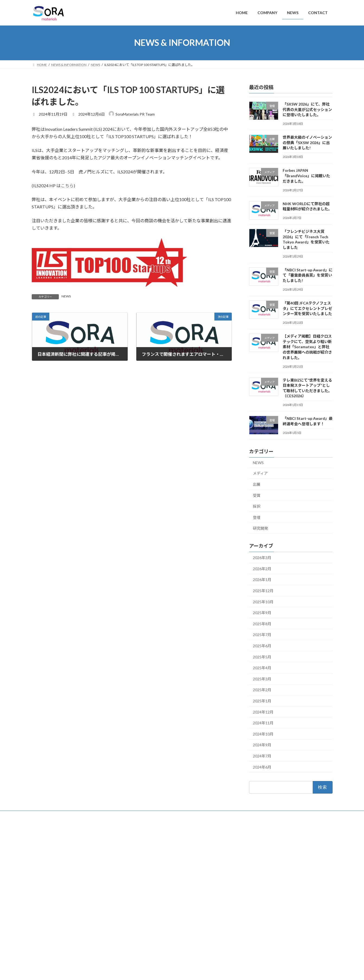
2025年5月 (262, 657)
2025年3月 (262, 679)
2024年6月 (262, 767)
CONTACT (146, 864)
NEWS (66, 296)
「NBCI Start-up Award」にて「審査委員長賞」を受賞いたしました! (307, 275)
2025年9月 (262, 613)
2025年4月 (262, 668)
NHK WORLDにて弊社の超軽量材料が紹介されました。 (283, 892)
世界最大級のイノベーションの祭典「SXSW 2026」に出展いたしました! (307, 142)
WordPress (153, 971)
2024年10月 (263, 734)
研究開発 (260, 528)
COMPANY (146, 846)
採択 (257, 506)
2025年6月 (262, 646)
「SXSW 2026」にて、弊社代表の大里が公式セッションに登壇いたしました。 (307, 109)
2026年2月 (262, 568)
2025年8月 (262, 624)
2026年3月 (262, 558)
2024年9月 (262, 745)
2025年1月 (262, 701)
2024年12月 (263, 712)
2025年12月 (263, 591)
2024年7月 (262, 756)
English (256, 938)
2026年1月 (262, 580)
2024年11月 (263, 723)
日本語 (256, 945)
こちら (67, 185)
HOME (143, 837)
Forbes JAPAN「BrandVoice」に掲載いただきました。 (306, 176)
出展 (257, 484)
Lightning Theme (181, 971)
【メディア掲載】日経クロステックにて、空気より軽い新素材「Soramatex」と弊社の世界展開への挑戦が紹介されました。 (307, 347)
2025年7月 (262, 635)
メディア (260, 473)
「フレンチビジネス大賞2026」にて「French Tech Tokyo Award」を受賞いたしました (284, 907)
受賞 (257, 495)
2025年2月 (262, 690)
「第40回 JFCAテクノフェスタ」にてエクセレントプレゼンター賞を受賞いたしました (307, 308)
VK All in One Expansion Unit (217, 971)
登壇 (257, 517)
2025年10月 (263, 602)
